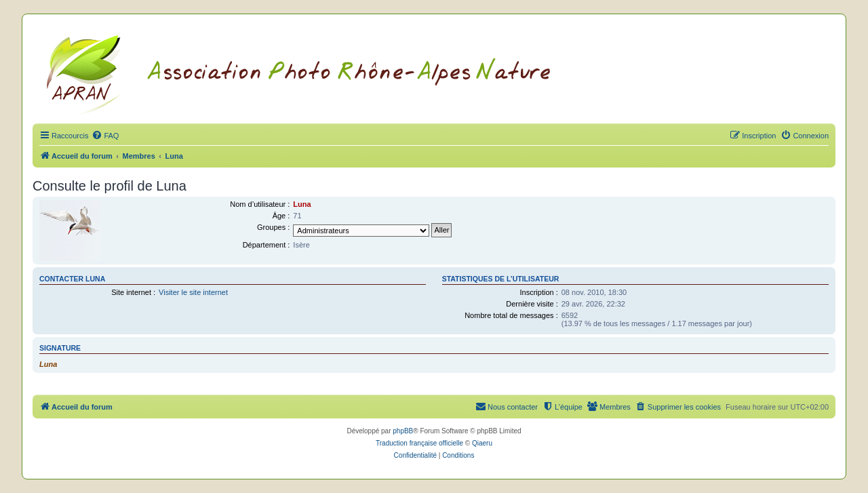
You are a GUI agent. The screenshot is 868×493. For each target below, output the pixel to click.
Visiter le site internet (193, 292)
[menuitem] (105, 136)
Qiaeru (482, 443)
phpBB (403, 431)
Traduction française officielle (419, 443)
